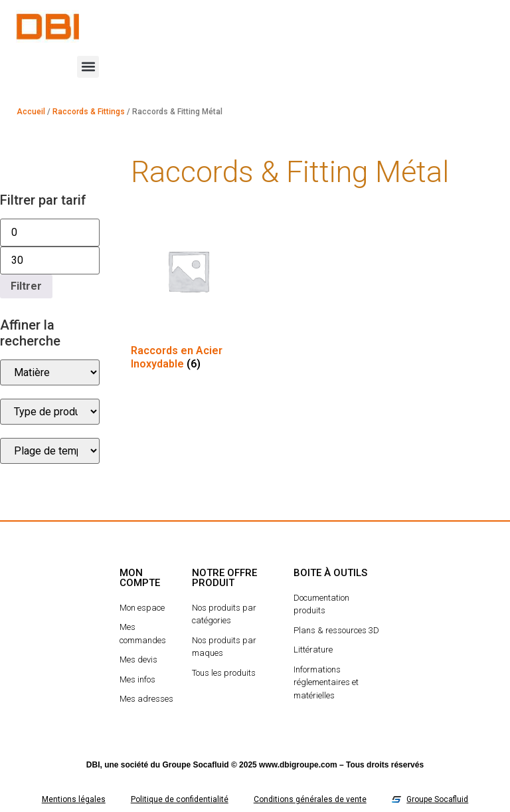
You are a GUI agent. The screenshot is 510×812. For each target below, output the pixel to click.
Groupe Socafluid (196, 765)
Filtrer (26, 286)
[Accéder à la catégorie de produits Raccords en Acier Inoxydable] (189, 294)
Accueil (31, 112)
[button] (88, 67)
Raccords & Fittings (89, 112)
